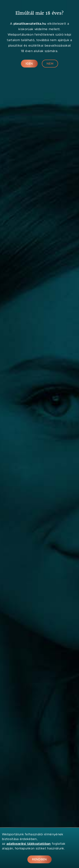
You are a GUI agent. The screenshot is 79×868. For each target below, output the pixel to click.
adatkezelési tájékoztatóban (29, 844)
